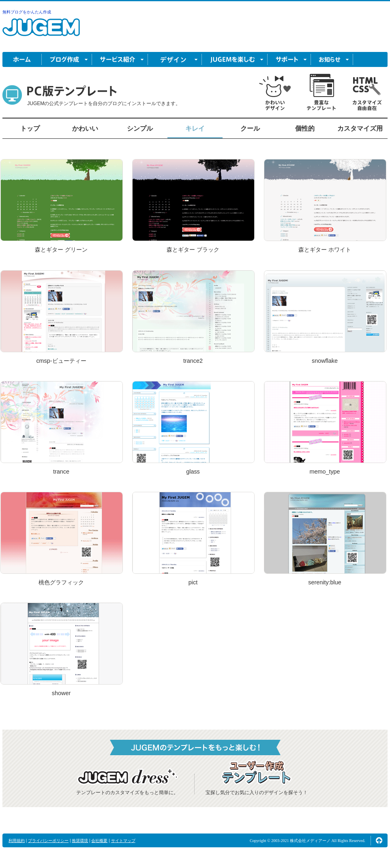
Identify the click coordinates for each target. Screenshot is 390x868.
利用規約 (17, 841)
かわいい (85, 128)
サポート (289, 59)
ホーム (22, 59)
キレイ (195, 128)
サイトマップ (123, 841)
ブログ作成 (67, 59)
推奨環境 (80, 841)
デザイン (175, 59)
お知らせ (332, 59)
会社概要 (99, 841)
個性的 (305, 128)
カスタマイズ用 (360, 128)
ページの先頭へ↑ (379, 840)
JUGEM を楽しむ (235, 59)
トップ (30, 128)
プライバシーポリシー (48, 841)
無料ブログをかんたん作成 (27, 12)
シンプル (140, 128)
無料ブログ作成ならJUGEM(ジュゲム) (41, 32)
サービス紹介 (120, 59)
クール (250, 128)
